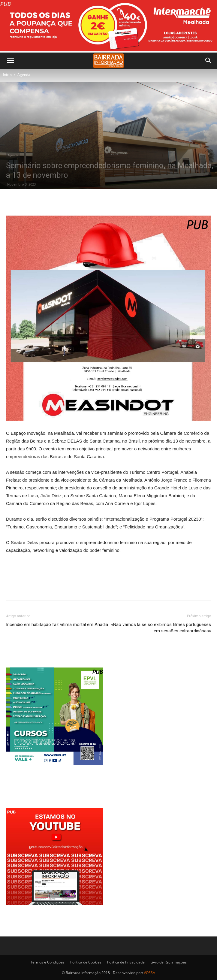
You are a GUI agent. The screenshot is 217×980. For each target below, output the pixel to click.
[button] (209, 61)
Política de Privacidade (126, 962)
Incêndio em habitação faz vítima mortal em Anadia (57, 625)
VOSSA (149, 973)
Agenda (24, 75)
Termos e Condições (47, 962)
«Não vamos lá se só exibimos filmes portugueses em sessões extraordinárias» (161, 628)
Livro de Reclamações (169, 962)
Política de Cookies (86, 962)
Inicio (7, 75)
